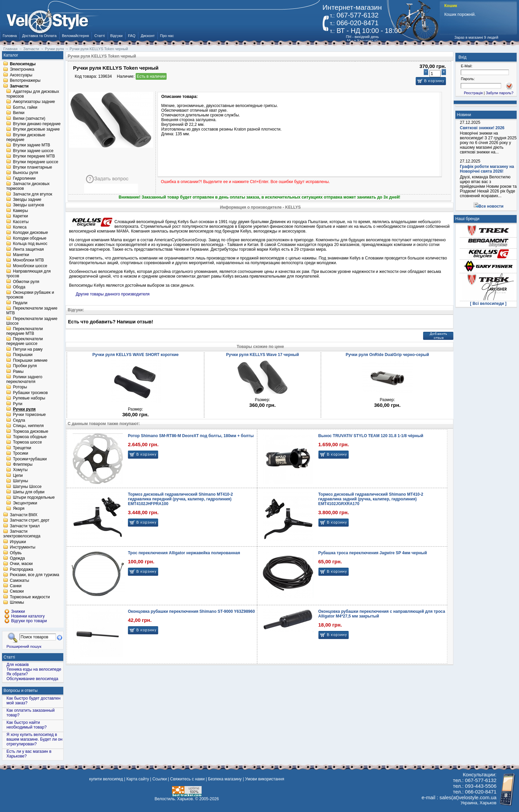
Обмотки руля (26, 282)
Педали (20, 303)
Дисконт (148, 36)
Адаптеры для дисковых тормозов (32, 94)
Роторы (20, 387)
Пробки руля (25, 366)
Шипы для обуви (29, 492)
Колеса (20, 227)
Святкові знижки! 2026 (482, 128)
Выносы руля (25, 173)
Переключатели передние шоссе (24, 342)
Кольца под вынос (30, 244)
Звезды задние (27, 200)
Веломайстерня (75, 36)
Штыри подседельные (34, 498)
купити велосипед (106, 779)
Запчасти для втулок (32, 194)
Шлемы (17, 603)
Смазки (17, 592)
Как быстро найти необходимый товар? (26, 725)
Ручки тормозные (29, 415)
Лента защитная (28, 249)
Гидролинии (24, 178)
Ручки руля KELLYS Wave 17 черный (263, 355)
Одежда (17, 558)
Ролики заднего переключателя (24, 379)
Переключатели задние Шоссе (32, 321)
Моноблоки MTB (28, 260)
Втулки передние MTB (34, 156)
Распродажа (21, 569)
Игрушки (18, 542)
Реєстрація (473, 93)
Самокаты (19, 580)
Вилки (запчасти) (29, 118)
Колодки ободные (29, 238)
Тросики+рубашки (30, 459)
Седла (19, 420)
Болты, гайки (25, 107)
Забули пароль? (499, 93)
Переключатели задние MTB (32, 311)
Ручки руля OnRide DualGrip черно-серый (387, 355)
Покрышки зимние (30, 360)
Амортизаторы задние (34, 102)
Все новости (491, 206)
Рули (18, 404)
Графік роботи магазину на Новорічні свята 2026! (487, 169)
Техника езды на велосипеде (34, 669)
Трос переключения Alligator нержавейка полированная (184, 553)
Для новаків (18, 665)
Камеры (20, 211)
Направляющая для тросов (28, 274)
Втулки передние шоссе (36, 162)
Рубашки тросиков (30, 393)
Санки (16, 586)
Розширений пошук (24, 646)
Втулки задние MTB (31, 145)
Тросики (20, 454)
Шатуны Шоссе (27, 487)
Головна (10, 36)
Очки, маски (21, 564)
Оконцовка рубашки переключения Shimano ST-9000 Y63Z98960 (191, 611)
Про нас (167, 36)
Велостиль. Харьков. (174, 799)
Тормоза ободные (30, 437)
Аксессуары (21, 75)
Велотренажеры (25, 81)
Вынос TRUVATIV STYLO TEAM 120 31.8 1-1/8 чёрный (371, 436)
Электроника (22, 70)
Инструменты (23, 548)
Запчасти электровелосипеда (22, 534)
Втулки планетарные (32, 167)
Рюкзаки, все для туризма (34, 575)
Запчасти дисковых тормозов (28, 186)
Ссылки (160, 779)
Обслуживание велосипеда (32, 679)
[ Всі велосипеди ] (488, 304)
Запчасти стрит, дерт (30, 521)
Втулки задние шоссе (33, 151)
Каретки (20, 216)
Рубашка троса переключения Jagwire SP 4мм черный (373, 553)
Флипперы (23, 464)
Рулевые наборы (29, 398)
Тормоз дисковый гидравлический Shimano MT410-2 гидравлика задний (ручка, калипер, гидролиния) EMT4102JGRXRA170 (371, 499)
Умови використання (265, 779)
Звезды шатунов (28, 205)
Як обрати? (17, 674)
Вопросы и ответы (21, 691)
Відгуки (117, 36)
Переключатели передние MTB (24, 331)
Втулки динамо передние (37, 124)
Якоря (19, 509)
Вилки (19, 113)
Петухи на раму (28, 349)
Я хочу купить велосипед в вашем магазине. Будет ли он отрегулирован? (34, 739)
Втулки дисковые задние (36, 130)
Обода (19, 287)
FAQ (132, 36)
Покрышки (23, 355)
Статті (99, 36)
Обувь (16, 553)
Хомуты (20, 470)
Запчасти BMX (24, 515)
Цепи (18, 475)
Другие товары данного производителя (113, 294)
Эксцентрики (25, 503)
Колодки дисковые (30, 233)
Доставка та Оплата (39, 36)
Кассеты (21, 222)
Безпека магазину (225, 779)
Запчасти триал (25, 526)
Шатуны (20, 481)
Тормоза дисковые (30, 431)
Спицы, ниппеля (28, 426)
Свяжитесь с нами (187, 779)
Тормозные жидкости (30, 597)
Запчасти (19, 86)
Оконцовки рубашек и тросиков (30, 295)
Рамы (18, 372)
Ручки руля (24, 409)
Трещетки (22, 448)
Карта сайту (137, 779)
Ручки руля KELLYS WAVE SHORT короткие (136, 355)
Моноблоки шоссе (30, 266)
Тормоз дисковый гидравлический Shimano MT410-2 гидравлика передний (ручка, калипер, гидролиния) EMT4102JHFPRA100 (180, 499)
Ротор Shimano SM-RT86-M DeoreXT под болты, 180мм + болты (191, 436)
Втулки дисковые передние (26, 137)
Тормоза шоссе (27, 443)
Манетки (21, 255)
